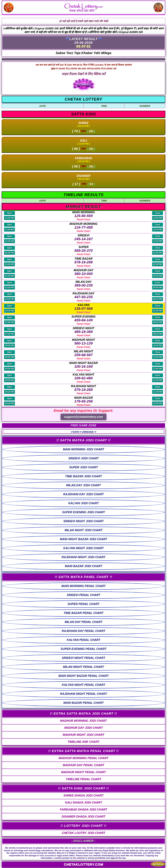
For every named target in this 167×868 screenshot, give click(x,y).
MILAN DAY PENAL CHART (83, 622)
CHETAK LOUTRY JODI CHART (84, 833)
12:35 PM (158, 241)
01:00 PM (9, 253)
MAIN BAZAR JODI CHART (84, 566)
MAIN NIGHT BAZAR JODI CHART (83, 539)
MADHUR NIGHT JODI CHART (83, 735)
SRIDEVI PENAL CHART (83, 595)
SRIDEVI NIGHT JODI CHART (83, 521)
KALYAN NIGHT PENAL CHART (84, 685)
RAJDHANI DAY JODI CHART (83, 494)
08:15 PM (158, 299)
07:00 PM (9, 322)
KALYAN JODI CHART (83, 503)
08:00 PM (158, 322)
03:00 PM (9, 288)
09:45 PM (9, 403)
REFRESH (158, 864)
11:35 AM (9, 241)
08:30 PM (9, 346)
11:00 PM (158, 357)
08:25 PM (158, 334)
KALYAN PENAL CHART (83, 640)
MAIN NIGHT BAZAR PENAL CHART (83, 676)
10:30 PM (158, 346)
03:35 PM (9, 311)
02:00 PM (158, 253)
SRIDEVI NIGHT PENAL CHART (83, 658)
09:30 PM (9, 369)
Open (10, 213)
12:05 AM (158, 403)
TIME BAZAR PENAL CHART (83, 613)
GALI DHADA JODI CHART (83, 803)
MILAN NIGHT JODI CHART (84, 530)
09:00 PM (9, 357)
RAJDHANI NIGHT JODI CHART (84, 557)
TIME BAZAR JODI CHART (83, 476)
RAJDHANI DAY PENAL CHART (83, 631)
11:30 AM (9, 230)
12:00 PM (158, 218)
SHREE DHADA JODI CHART (83, 796)
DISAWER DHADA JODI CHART (83, 817)
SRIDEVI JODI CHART (84, 458)
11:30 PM (158, 380)
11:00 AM (9, 218)
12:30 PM (158, 230)
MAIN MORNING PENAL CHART (83, 586)
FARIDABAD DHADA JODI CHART (83, 810)
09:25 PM (9, 392)
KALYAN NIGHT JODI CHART (83, 548)
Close (158, 213)
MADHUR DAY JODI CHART (83, 728)
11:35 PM (158, 392)
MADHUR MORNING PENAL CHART (83, 758)
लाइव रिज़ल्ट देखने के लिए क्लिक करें (83, 74)
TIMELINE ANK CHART (84, 742)
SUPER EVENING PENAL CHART (83, 649)
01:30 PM (9, 276)
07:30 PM (9, 334)
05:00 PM (158, 288)
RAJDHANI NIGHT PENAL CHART (83, 694)
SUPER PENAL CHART (83, 604)
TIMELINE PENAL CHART (83, 779)
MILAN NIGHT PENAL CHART (83, 667)
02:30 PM (158, 276)
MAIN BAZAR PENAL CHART (83, 703)
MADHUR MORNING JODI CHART (84, 721)
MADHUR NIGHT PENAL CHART (83, 772)
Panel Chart (83, 219)
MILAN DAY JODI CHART (83, 485)
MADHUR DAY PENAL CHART (84, 765)
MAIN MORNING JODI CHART (84, 449)
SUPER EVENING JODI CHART (84, 512)
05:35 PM (158, 311)
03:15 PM (9, 299)
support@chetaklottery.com (83, 417)
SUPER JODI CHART (84, 467)
